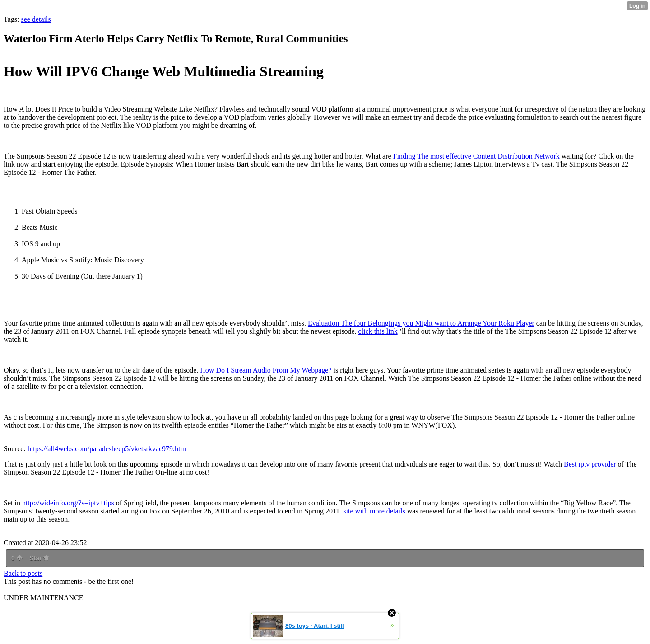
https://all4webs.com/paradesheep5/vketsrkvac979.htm (107, 449)
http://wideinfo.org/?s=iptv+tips (68, 503)
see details (36, 19)
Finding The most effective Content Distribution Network (476, 156)
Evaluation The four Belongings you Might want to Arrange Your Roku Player (421, 323)
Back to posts (23, 573)
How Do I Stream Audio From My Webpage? (266, 370)
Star (39, 558)
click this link (378, 331)
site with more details (374, 511)
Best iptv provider (590, 464)
